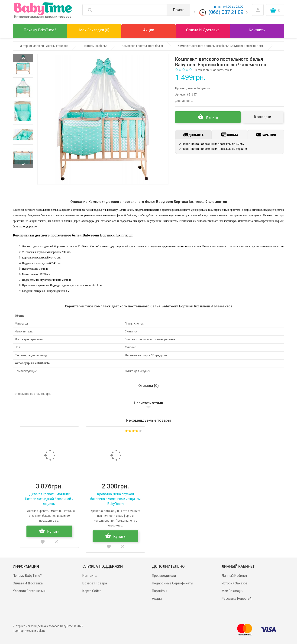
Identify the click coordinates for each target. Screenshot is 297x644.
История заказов (235, 583)
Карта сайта (92, 591)
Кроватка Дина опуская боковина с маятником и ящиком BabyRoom (115, 499)
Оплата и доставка (28, 583)
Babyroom (203, 88)
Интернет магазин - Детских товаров (44, 46)
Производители (164, 576)
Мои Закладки (232, 591)
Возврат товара (95, 583)
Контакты (90, 576)
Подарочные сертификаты (173, 583)
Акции (157, 599)
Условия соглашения (29, 591)
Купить (208, 117)
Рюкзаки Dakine (35, 631)
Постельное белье (95, 46)
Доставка (193, 134)
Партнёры (160, 591)
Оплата (230, 134)
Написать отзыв (222, 70)
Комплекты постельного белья (142, 46)
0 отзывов (202, 70)
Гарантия (266, 134)
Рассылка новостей (237, 599)
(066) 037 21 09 (226, 12)
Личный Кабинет (234, 576)
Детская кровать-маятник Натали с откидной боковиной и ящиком (49, 499)
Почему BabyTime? (27, 576)
